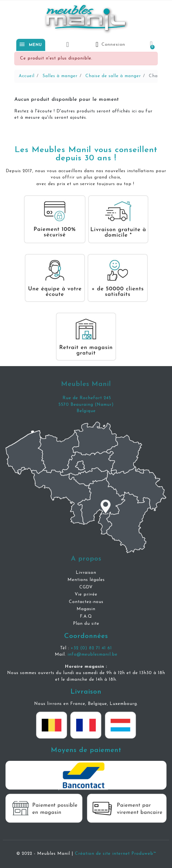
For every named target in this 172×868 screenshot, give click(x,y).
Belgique (86, 411)
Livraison (86, 692)
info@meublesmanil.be (92, 655)
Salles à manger (60, 76)
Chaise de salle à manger (113, 76)
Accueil (27, 76)
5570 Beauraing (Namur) (86, 405)
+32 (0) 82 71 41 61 (91, 648)
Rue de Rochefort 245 (86, 398)
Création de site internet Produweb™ (115, 854)
